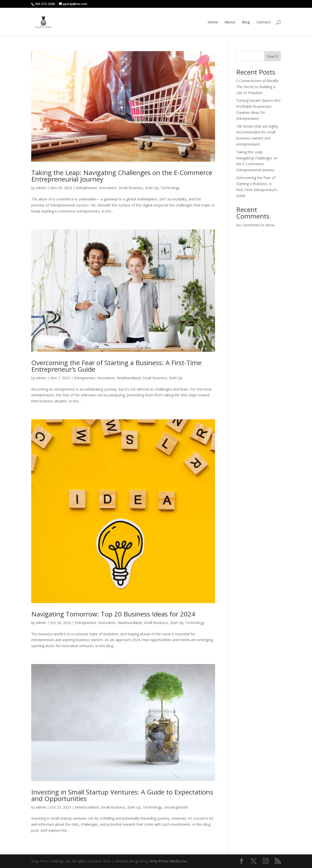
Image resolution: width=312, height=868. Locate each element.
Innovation (108, 188)
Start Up (152, 188)
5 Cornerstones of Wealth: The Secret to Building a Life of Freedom (258, 87)
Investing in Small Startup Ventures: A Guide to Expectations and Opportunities (122, 795)
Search (272, 56)
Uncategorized (176, 807)
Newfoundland (129, 378)
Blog (246, 22)
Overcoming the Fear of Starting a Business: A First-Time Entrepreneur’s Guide (116, 366)
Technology (170, 188)
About (230, 22)
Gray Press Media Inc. (169, 861)
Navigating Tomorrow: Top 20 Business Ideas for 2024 (113, 614)
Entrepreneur (87, 188)
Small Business (131, 188)
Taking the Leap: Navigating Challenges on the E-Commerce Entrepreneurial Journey (122, 176)
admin (41, 188)
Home (213, 22)
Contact (264, 22)
